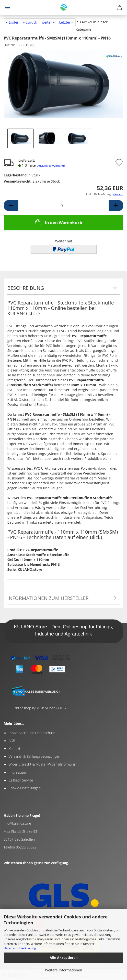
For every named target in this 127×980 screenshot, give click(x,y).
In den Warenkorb (58, 222)
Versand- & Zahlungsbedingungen (34, 756)
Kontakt (14, 748)
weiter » (48, 22)
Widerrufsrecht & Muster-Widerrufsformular (42, 764)
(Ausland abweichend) (51, 166)
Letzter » (66, 22)
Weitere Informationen (64, 970)
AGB (12, 741)
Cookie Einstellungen (25, 788)
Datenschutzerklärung (20, 948)
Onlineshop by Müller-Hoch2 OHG (40, 708)
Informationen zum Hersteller (48, 598)
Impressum (17, 772)
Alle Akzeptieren (64, 958)
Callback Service (21, 780)
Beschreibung (26, 288)
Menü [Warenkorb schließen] (7, 7)
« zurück (30, 22)
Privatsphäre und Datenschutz (32, 733)
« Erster (12, 22)
